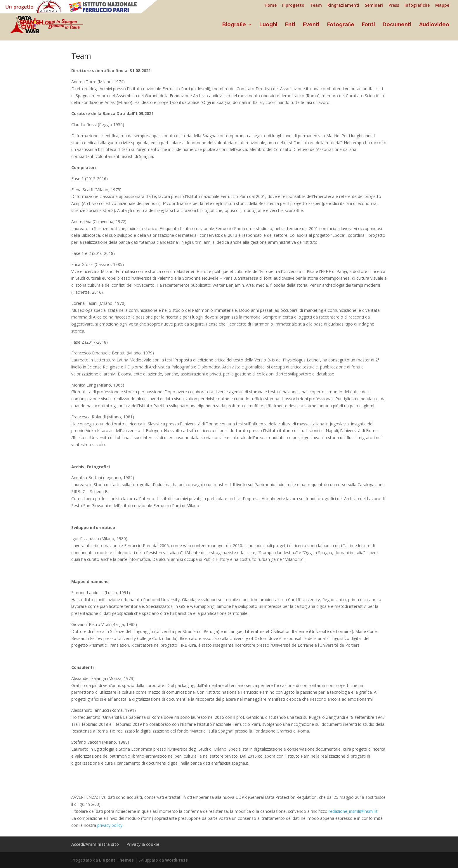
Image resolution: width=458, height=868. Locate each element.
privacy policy (110, 825)
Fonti (368, 25)
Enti (290, 25)
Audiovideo (434, 25)
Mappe (442, 6)
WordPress (176, 860)
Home (271, 6)
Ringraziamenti (343, 6)
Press (394, 6)
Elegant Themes (116, 860)
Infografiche (417, 6)
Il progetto (293, 6)
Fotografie (341, 25)
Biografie (234, 25)
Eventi (311, 25)
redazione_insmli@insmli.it (353, 811)
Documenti (397, 25)
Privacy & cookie (143, 844)
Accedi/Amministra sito (95, 844)
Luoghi (268, 25)
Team (316, 6)
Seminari (374, 6)
